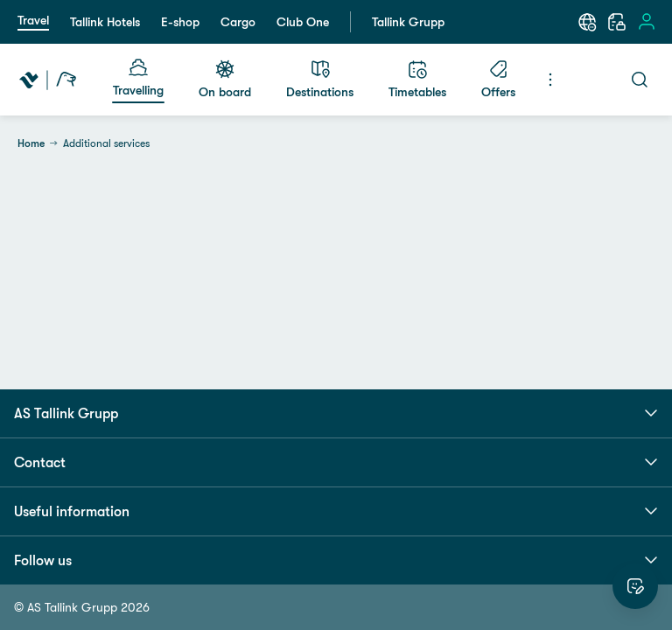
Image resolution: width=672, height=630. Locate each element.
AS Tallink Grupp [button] (336, 413)
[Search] (640, 80)
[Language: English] (587, 22)
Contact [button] (336, 462)
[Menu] (550, 80)
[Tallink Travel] (48, 80)
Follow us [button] (336, 560)
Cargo (238, 22)
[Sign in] (647, 22)
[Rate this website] (635, 586)
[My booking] (617, 22)
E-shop (180, 22)
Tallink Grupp (408, 22)
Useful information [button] (336, 511)
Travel (33, 20)
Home (31, 143)
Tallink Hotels (105, 22)
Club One (303, 22)
